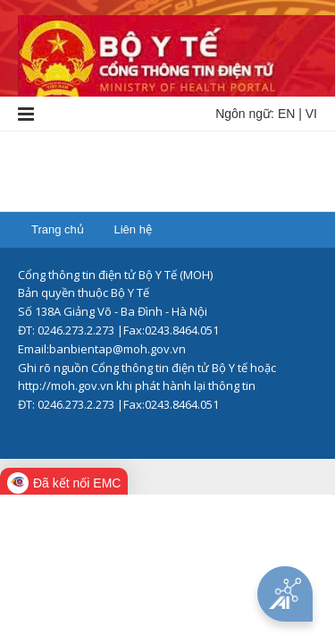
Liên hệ (132, 229)
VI (311, 114)
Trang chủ (58, 229)
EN (286, 114)
